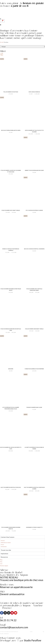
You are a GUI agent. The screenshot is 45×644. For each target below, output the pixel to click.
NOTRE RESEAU (9, 577)
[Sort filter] (22, 47)
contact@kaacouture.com (14, 627)
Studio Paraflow (33, 640)
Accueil (2, 42)
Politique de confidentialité (24, 632)
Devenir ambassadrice (12, 594)
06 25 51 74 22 (8, 620)
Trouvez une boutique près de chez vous (22, 580)
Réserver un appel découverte (16, 587)
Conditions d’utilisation (38, 632)
